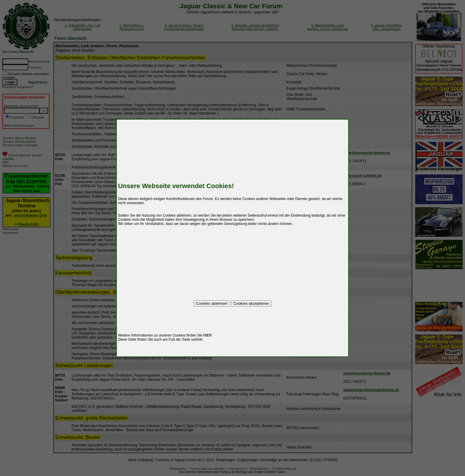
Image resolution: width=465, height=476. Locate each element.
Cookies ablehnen (212, 303)
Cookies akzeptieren (251, 303)
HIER (207, 335)
